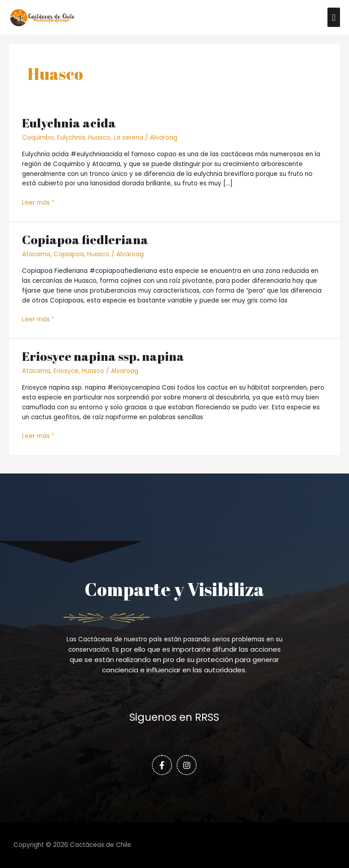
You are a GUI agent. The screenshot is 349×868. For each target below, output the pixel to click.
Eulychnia (71, 138)
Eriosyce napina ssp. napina (103, 356)
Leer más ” (38, 202)
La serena (128, 138)
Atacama (36, 254)
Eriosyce (66, 371)
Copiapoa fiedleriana (85, 239)
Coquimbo (38, 138)
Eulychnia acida (69, 123)
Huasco (99, 138)
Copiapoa (69, 254)
